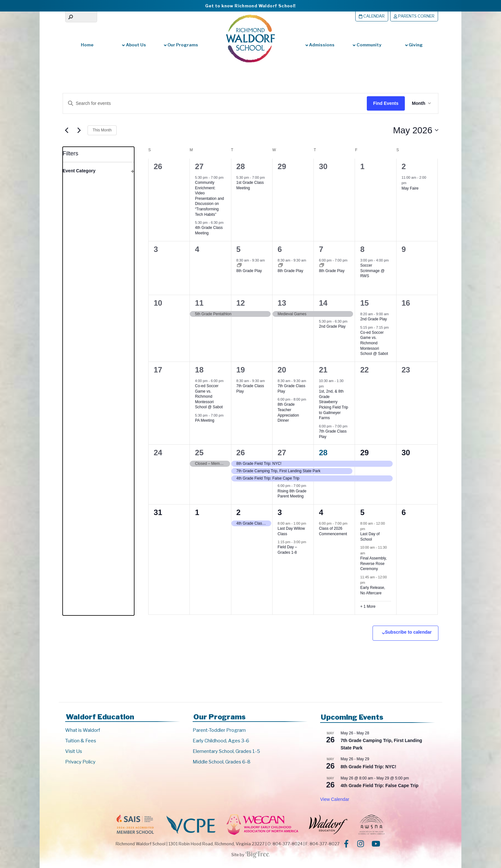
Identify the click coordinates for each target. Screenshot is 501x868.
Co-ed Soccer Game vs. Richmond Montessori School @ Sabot (374, 343)
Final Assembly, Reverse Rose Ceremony (373, 563)
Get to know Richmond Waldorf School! (250, 6)
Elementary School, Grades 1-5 (226, 751)
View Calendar (335, 799)
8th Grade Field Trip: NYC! (368, 767)
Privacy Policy (80, 762)
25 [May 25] (199, 453)
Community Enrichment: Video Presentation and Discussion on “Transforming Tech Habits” (209, 198)
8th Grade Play (249, 271)
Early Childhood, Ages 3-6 (221, 741)
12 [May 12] (241, 303)
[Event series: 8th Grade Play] (239, 266)
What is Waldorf (83, 730)
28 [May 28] (323, 453)
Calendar (372, 16)
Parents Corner (414, 16)
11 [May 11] (199, 303)
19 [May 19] (241, 370)
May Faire (410, 188)
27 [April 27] (199, 166)
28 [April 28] (241, 166)
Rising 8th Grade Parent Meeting (292, 494)
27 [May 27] (282, 453)
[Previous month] (66, 130)
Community (367, 45)
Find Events (385, 103)
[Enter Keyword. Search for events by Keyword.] (208, 103)
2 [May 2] (404, 166)
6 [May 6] (280, 249)
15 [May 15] (364, 303)
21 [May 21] (323, 370)
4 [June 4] (321, 512)
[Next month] (79, 130)
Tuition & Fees (81, 741)
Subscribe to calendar (408, 632)
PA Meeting (204, 420)
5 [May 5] (239, 249)
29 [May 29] (364, 453)
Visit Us (74, 751)
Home (87, 45)
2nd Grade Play (332, 326)
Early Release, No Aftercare (373, 590)
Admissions (320, 45)
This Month (102, 130)
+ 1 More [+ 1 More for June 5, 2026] (368, 606)
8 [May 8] (362, 249)
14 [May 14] (323, 303)
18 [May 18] (199, 370)
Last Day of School (370, 537)
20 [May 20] (282, 370)
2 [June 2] (239, 512)
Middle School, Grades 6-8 (222, 762)
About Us (134, 45)
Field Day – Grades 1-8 (287, 550)
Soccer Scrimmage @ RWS (372, 271)
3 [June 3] (280, 512)
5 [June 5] (362, 512)
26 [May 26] (241, 453)
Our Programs (181, 45)
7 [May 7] (321, 249)
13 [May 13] (282, 303)
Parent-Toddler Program (219, 730)
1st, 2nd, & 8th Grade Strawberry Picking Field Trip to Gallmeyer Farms (333, 405)
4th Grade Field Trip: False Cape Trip (380, 786)
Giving (414, 45)
